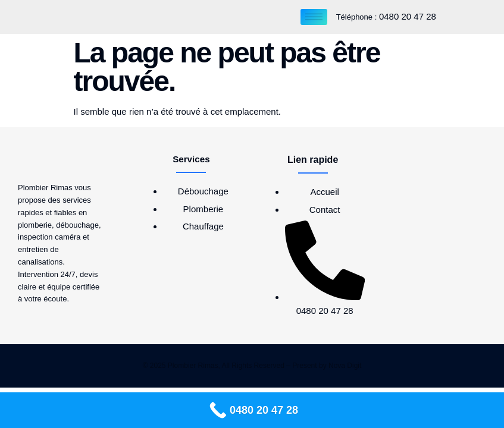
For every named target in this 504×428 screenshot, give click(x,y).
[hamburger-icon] (314, 17)
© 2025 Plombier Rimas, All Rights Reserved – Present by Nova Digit (252, 366)
